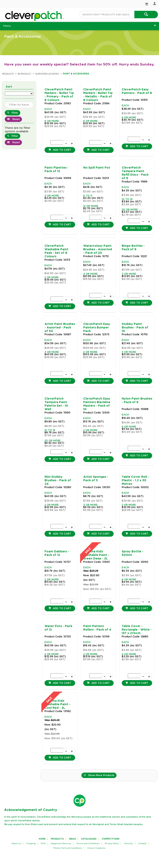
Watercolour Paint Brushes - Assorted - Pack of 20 (98, 249)
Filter (15, 113)
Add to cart (62, 150)
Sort (9, 87)
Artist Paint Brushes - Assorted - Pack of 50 (60, 328)
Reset (16, 119)
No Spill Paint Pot (97, 168)
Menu (7, 26)
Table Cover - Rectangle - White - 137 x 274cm (137, 630)
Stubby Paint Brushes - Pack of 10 (135, 328)
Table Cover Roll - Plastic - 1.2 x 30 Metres (135, 480)
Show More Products (101, 775)
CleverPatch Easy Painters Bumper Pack (97, 328)
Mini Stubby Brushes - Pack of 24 (58, 480)
